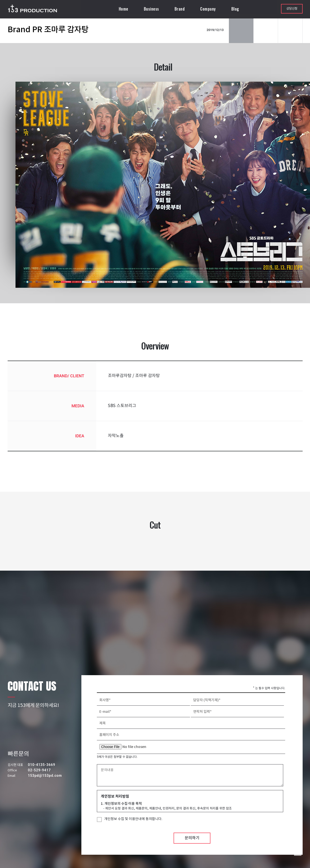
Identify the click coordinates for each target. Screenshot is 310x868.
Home (124, 9)
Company (209, 9)
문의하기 (192, 846)
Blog (236, 9)
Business (152, 9)
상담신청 (292, 9)
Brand (180, 9)
